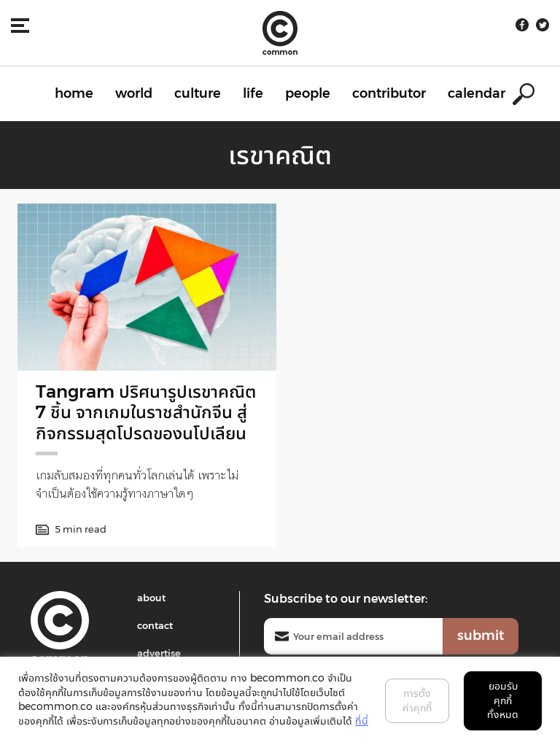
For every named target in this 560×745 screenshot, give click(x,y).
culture (198, 93)
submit (481, 636)
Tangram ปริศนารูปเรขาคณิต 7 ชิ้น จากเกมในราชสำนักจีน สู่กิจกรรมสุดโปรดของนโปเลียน (146, 413)
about (151, 598)
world (134, 93)
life (253, 93)
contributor (389, 93)
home (74, 93)
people (308, 93)
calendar (477, 93)
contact (155, 625)
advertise (159, 653)
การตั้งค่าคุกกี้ (417, 700)
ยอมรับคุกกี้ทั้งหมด (503, 700)
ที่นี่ (362, 721)
